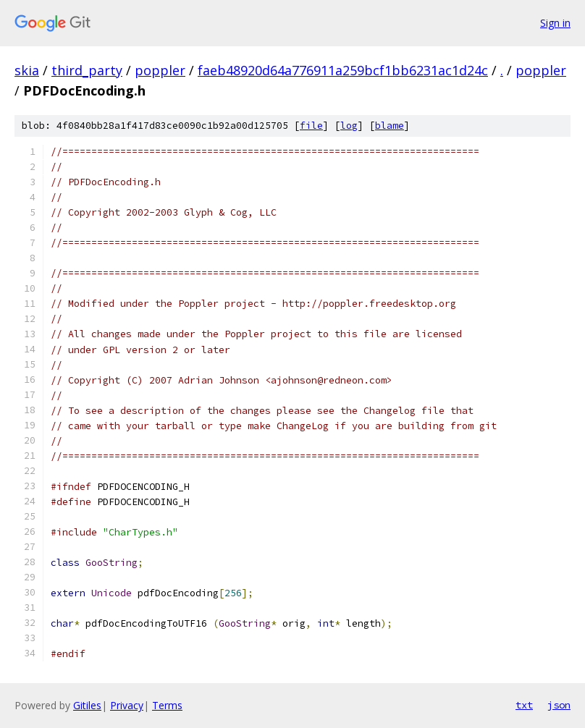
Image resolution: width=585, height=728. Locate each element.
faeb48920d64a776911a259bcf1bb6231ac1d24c (343, 70)
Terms (167, 705)
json (559, 705)
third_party (87, 70)
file (311, 126)
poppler (160, 70)
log (349, 126)
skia (27, 70)
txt (524, 705)
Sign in (555, 23)
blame (390, 126)
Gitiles (87, 705)
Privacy (127, 705)
